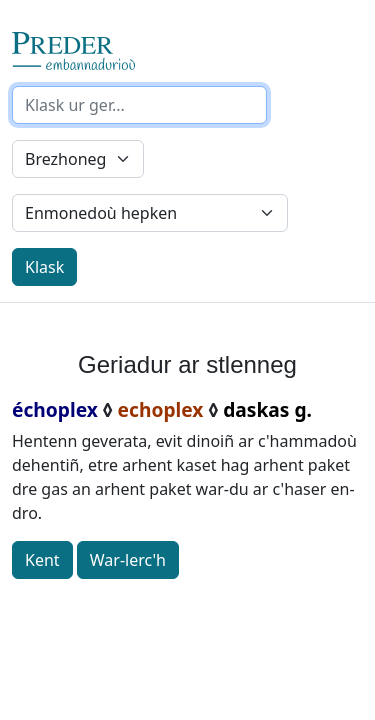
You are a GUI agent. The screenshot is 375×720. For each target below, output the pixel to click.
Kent (42, 560)
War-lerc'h (128, 560)
